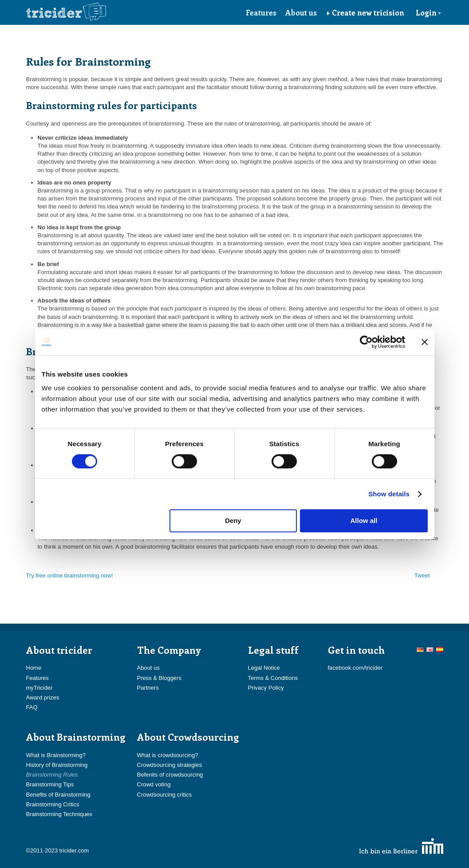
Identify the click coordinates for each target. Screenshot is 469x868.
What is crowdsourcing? (168, 755)
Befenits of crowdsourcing (170, 775)
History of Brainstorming (57, 765)
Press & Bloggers (159, 678)
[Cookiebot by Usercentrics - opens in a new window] (366, 342)
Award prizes (43, 697)
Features (261, 12)
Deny (233, 520)
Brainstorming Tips (50, 784)
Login (429, 12)
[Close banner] (425, 342)
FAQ (32, 707)
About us (301, 12)
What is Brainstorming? (56, 755)
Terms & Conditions (273, 678)
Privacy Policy (266, 688)
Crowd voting (154, 784)
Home (34, 668)
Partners (148, 688)
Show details (389, 494)
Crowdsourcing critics (165, 795)
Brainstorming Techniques (59, 814)
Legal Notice (264, 668)
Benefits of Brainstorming (58, 795)
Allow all (364, 520)
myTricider (39, 688)
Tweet (422, 575)
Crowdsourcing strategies (170, 765)
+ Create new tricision (365, 12)
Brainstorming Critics (53, 804)
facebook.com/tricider (355, 668)
